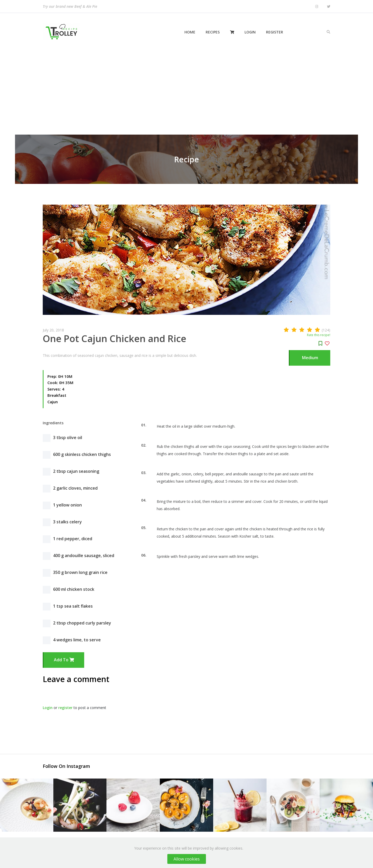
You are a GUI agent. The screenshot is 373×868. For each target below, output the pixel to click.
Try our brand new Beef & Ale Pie (70, 6)
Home (190, 32)
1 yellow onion (67, 505)
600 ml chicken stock (74, 589)
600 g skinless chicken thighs (82, 454)
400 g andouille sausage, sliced (84, 555)
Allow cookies (187, 859)
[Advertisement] (187, 89)
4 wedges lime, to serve (77, 640)
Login (250, 32)
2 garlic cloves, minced (75, 488)
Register (275, 32)
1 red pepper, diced (73, 539)
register (65, 708)
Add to (64, 660)
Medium (310, 358)
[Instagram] (317, 7)
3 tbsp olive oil (68, 438)
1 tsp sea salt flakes (73, 606)
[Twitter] (329, 7)
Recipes (213, 32)
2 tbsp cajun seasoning (76, 471)
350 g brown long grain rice (80, 572)
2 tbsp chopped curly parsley (82, 623)
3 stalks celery (67, 522)
